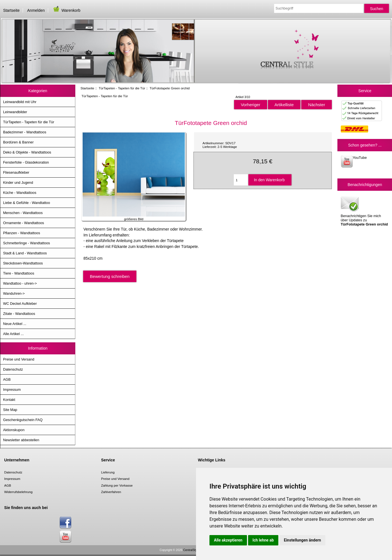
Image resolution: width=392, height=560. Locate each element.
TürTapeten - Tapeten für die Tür (122, 88)
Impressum (12, 390)
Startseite (11, 10)
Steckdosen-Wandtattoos (23, 263)
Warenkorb (66, 10)
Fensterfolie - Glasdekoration (26, 162)
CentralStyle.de (193, 550)
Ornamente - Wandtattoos (24, 223)
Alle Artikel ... (13, 334)
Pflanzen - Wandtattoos (22, 233)
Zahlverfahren (111, 492)
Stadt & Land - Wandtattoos (25, 253)
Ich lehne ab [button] (263, 540)
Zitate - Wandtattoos (19, 314)
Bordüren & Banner (18, 142)
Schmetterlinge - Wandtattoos (26, 243)
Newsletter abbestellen (21, 440)
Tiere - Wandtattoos (19, 273)
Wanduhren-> (14, 293)
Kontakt (9, 400)
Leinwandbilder (15, 112)
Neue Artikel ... (15, 324)
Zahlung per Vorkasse (117, 485)
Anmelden (36, 10)
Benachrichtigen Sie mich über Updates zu (364, 211)
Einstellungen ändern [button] (303, 540)
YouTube (354, 162)
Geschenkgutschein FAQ (23, 420)
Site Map (10, 410)
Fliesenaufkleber (16, 172)
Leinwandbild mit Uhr (20, 102)
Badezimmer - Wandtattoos (25, 132)
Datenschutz (13, 369)
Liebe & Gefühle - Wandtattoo (27, 203)
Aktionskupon (14, 430)
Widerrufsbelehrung (18, 492)
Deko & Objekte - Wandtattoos (27, 152)
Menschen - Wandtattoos (23, 213)
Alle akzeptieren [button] (228, 540)
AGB (7, 379)
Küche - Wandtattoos (20, 193)
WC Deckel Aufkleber (20, 304)
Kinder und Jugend (18, 183)
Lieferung (108, 472)
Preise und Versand (19, 359)
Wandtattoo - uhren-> (20, 283)
